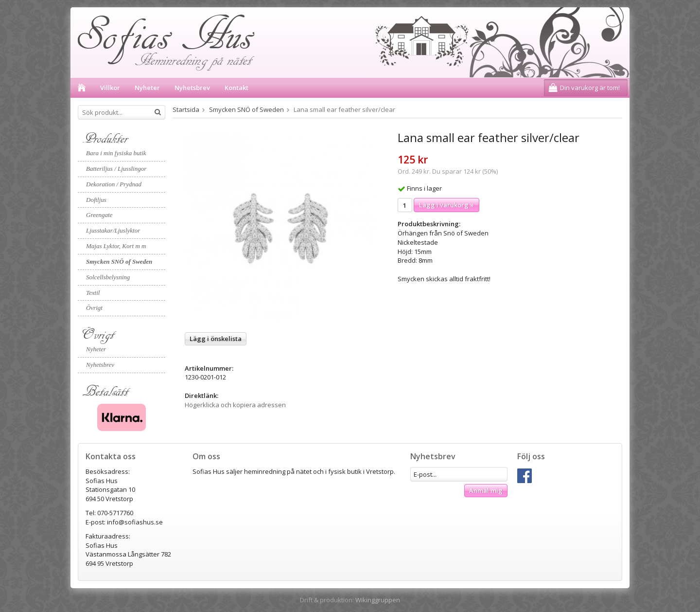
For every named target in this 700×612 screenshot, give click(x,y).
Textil (93, 293)
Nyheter (147, 88)
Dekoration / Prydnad (114, 184)
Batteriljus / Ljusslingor (116, 169)
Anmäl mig (486, 490)
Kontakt (236, 88)
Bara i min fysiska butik (116, 153)
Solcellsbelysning (108, 277)
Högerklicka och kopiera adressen (235, 405)
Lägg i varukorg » (446, 205)
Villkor (110, 88)
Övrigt (94, 308)
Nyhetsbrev (192, 88)
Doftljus (96, 200)
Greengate (99, 215)
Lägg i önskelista (216, 339)
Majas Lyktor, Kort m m (116, 246)
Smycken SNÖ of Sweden (119, 261)
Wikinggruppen (378, 600)
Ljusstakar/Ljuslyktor (113, 230)
